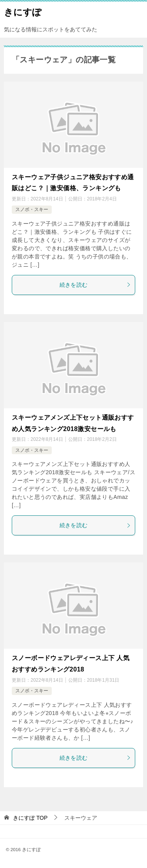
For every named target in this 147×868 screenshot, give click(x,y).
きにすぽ (23, 11)
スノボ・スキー (32, 209)
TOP (30, 818)
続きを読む (95, 285)
